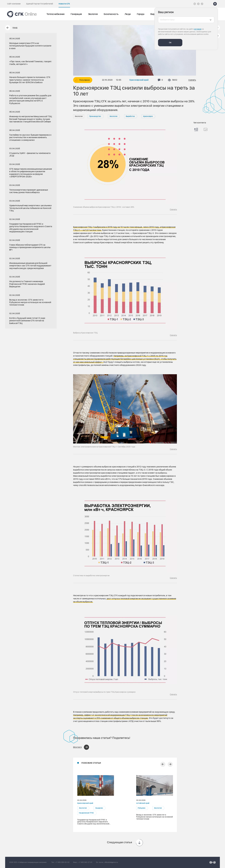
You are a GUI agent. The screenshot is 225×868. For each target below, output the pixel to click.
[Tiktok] (202, 4)
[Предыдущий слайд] (163, 764)
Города (141, 14)
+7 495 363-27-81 (85, 862)
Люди (128, 14)
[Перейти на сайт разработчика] (213, 862)
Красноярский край (139, 80)
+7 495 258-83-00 (62, 862)
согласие (198, 29)
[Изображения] (206, 129)
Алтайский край (143, 803)
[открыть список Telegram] (198, 4)
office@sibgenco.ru (111, 862)
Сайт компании (14, 4)
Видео (154, 14)
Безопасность (111, 14)
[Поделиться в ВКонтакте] (81, 747)
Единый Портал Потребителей (40, 4)
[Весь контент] (196, 129)
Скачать (192, 80)
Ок (170, 42)
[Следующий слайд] (170, 764)
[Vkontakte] (195, 4)
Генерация (76, 14)
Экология (93, 14)
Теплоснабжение (55, 14)
